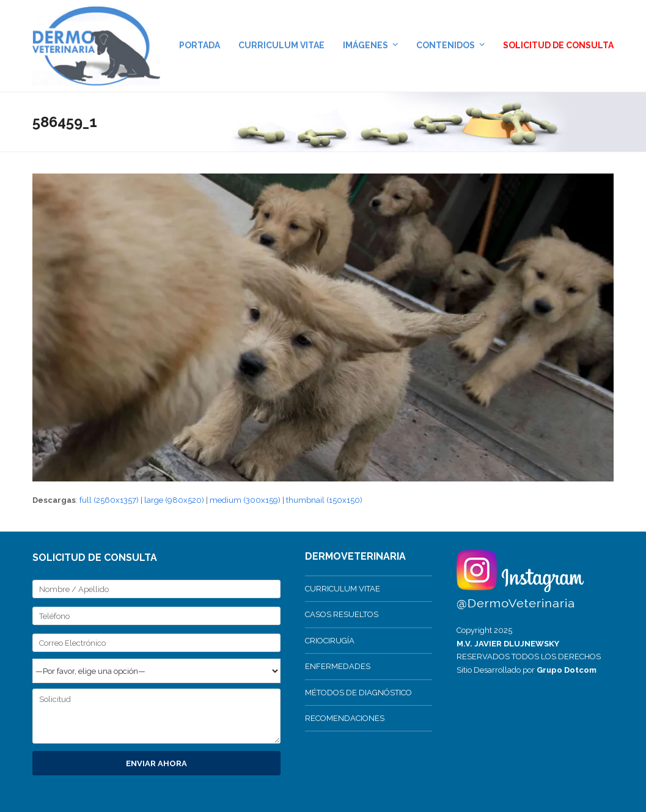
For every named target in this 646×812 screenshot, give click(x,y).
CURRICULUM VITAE (343, 589)
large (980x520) (174, 500)
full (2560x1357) (109, 500)
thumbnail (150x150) (324, 500)
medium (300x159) (245, 500)
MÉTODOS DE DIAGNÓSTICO (358, 693)
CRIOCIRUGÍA (330, 641)
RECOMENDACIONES (345, 718)
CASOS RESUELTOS (342, 614)
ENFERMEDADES (338, 666)
